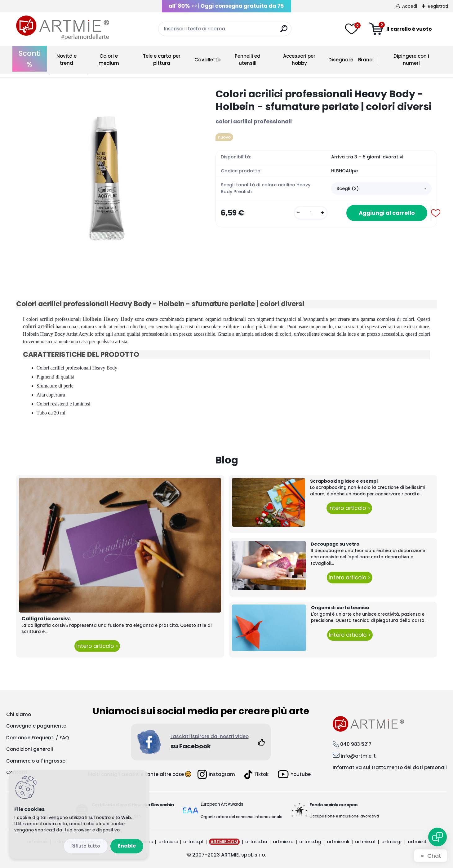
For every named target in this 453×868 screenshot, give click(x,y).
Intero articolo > (97, 646)
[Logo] (63, 28)
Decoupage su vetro (335, 544)
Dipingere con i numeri (411, 60)
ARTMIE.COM (224, 842)
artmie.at (365, 842)
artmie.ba (256, 842)
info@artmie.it (358, 756)
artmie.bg (310, 842)
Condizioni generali (30, 749)
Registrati (438, 6)
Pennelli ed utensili (248, 60)
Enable (127, 846)
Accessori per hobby (299, 60)
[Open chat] (437, 837)
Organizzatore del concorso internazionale (242, 817)
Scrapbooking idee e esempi (344, 481)
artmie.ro (283, 842)
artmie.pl (193, 842)
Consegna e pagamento (36, 726)
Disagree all (86, 846)
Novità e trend (67, 60)
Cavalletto (207, 60)
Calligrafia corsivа (46, 619)
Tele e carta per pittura (162, 60)
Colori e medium (109, 60)
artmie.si (168, 842)
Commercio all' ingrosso (36, 761)
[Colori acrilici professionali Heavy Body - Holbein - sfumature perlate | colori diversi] (106, 177)
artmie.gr (392, 842)
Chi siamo (19, 714)
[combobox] (381, 188)
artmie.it (417, 842)
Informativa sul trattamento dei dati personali (390, 767)
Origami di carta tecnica (340, 608)
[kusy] (311, 213)
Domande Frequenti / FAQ (38, 738)
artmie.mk (338, 842)
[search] (284, 31)
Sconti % (30, 59)
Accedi (410, 6)
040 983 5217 (356, 744)
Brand (365, 60)
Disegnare (341, 60)
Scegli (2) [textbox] (348, 188)
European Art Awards (222, 804)
